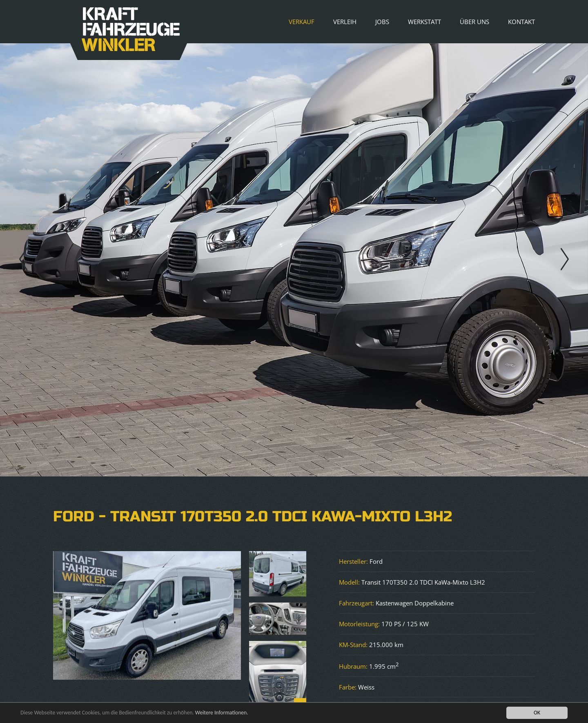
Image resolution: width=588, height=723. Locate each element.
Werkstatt (424, 22)
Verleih (345, 22)
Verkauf (302, 22)
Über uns (474, 22)
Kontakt (521, 22)
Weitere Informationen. (222, 713)
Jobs (382, 22)
